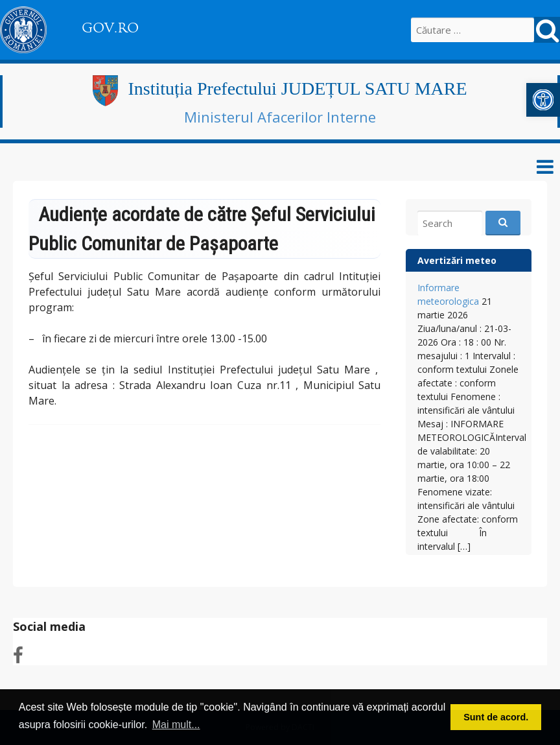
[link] (543, 100)
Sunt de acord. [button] (496, 717)
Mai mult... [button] (176, 725)
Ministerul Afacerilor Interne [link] (280, 117)
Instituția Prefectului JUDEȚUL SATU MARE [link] (297, 89)
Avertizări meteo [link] (457, 260)
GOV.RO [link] (110, 28)
